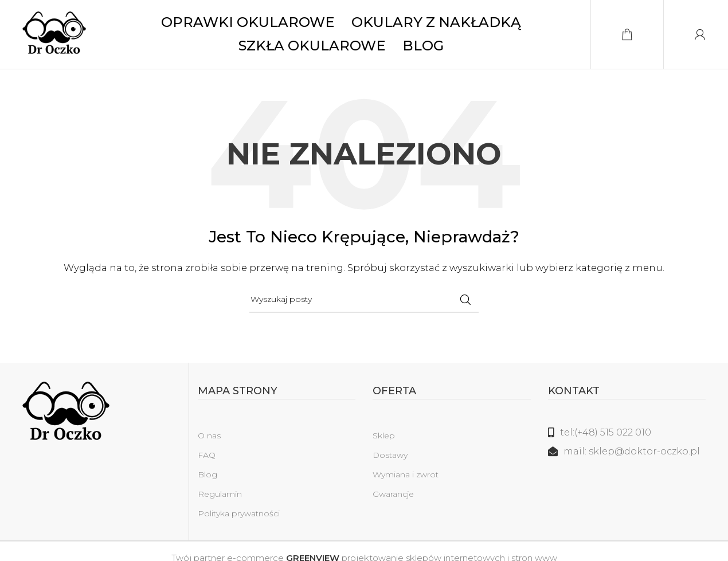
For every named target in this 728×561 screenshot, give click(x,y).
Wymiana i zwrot (406, 474)
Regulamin (220, 494)
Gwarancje (393, 494)
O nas (209, 436)
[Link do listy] (627, 433)
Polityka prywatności (239, 513)
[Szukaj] (364, 300)
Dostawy (390, 455)
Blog (208, 474)
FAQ (207, 455)
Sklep (384, 436)
